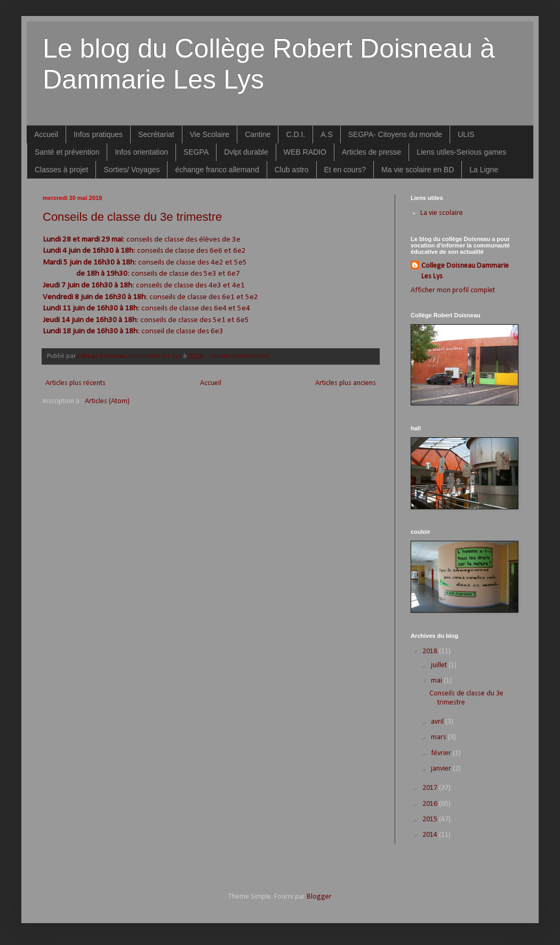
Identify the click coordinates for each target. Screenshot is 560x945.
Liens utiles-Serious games (461, 152)
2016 (431, 804)
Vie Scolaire (210, 134)
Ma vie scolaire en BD (418, 170)
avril (438, 722)
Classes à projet (61, 170)
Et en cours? (345, 170)
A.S (327, 134)
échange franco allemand (217, 170)
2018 (431, 651)
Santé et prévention (67, 152)
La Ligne (484, 170)
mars (439, 737)
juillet (440, 665)
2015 (431, 819)
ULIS (466, 134)
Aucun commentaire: (242, 356)
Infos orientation (141, 152)
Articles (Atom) (107, 401)
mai (437, 681)
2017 (431, 788)
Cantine (258, 134)
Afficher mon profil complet (453, 290)
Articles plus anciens (346, 383)
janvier (442, 769)
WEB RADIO (305, 152)
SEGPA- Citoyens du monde (395, 134)
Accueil (46, 134)
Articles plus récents (75, 383)
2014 (431, 835)
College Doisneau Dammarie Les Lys (465, 271)
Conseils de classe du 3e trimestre (132, 217)
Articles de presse (371, 152)
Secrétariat (156, 134)
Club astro (292, 170)
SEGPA (196, 152)
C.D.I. (295, 134)
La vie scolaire (442, 213)
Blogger (319, 897)
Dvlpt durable (246, 152)
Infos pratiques (98, 134)
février (442, 753)
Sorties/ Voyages (131, 170)
